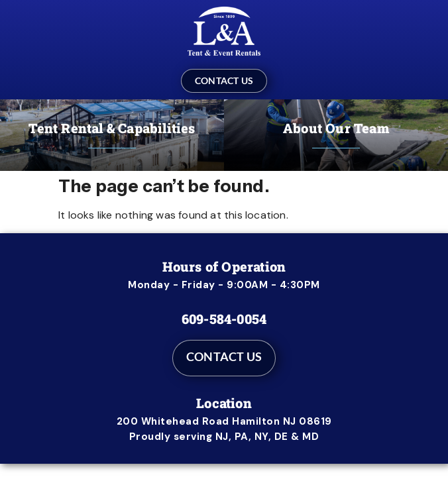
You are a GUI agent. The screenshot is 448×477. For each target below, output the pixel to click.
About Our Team (336, 128)
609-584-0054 (224, 319)
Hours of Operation (224, 266)
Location (224, 403)
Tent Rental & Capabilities (112, 128)
